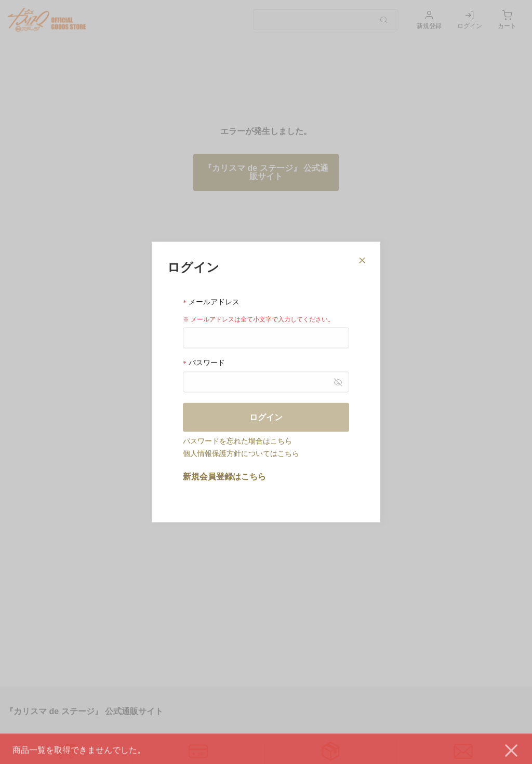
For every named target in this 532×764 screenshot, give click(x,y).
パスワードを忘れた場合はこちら (237, 441)
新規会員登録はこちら (224, 477)
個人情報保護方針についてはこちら (241, 453)
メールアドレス (211, 301)
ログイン (266, 417)
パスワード (204, 363)
